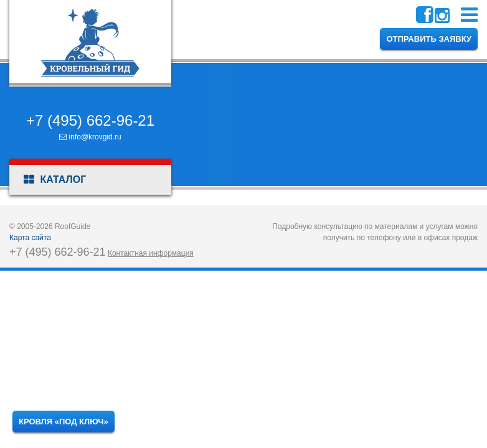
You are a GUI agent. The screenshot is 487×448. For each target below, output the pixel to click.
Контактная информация (151, 253)
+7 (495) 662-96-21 (90, 120)
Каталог (55, 180)
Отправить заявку (429, 39)
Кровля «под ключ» (64, 422)
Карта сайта (30, 238)
